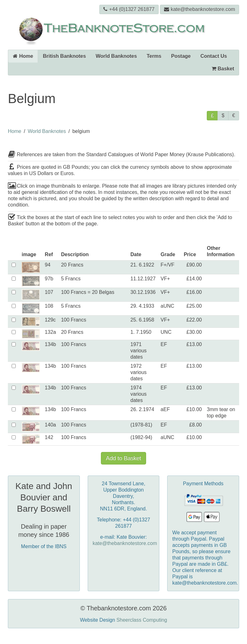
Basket (223, 69)
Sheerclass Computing (142, 620)
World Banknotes (116, 56)
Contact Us (214, 56)
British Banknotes (64, 56)
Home (23, 56)
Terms (154, 56)
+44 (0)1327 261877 (129, 9)
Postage (181, 56)
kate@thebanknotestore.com (200, 9)
